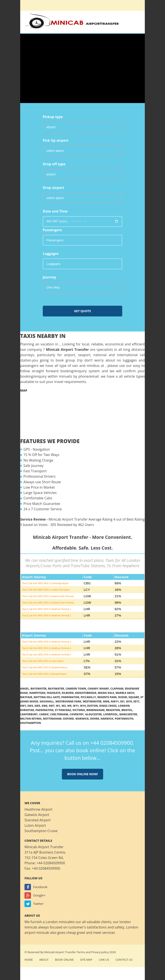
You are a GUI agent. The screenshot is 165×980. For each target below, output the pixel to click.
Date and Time (55, 211)
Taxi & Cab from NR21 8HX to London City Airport (46, 590)
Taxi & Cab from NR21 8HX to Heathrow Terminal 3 (47, 642)
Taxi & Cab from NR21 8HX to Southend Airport (45, 668)
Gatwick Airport (37, 815)
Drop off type (54, 164)
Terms (81, 952)
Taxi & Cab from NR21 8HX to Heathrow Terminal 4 (47, 648)
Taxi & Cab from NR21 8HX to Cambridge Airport (45, 583)
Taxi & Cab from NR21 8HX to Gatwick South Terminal (48, 603)
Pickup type (53, 117)
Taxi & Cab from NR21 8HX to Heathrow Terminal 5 (47, 655)
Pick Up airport (56, 140)
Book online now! (83, 774)
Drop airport (53, 188)
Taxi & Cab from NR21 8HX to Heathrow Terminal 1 (47, 609)
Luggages (51, 254)
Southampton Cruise (41, 831)
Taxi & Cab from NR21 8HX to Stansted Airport (44, 674)
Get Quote (83, 311)
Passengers (52, 230)
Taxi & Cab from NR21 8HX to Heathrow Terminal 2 (47, 616)
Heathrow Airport (38, 809)
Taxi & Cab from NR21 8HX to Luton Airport (43, 661)
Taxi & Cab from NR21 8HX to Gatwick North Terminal (48, 596)
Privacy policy (100, 952)
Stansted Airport (38, 820)
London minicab (58, 922)
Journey (49, 277)
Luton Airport (35, 825)
